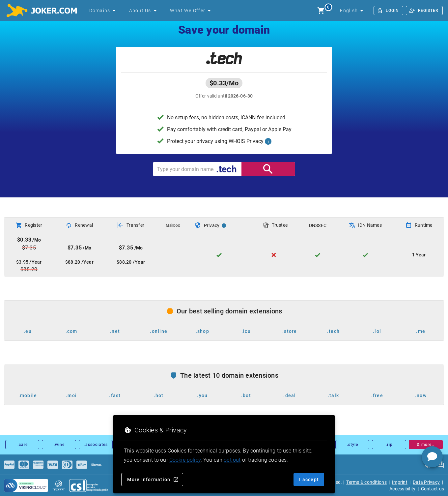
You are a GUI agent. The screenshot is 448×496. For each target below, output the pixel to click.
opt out (232, 460)
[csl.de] (89, 485)
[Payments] (9, 465)
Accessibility (402, 489)
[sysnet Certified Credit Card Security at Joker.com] (26, 485)
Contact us (433, 489)
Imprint (400, 482)
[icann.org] (59, 485)
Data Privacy (426, 482)
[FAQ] (440, 465)
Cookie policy (185, 460)
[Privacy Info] (224, 225)
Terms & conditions (366, 482)
